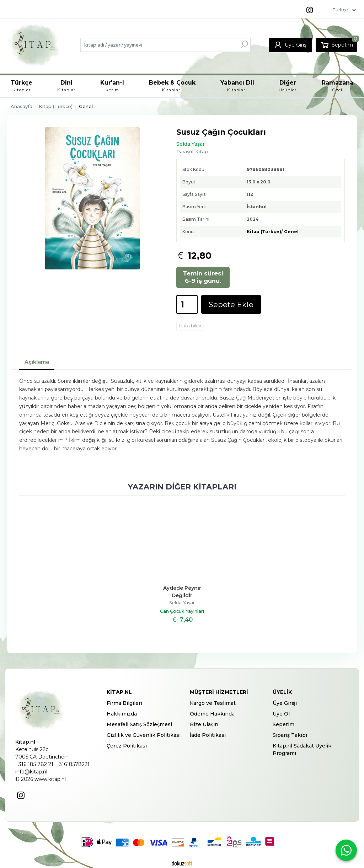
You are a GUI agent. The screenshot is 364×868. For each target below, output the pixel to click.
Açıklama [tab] (37, 362)
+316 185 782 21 (34, 764)
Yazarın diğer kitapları (182, 487)
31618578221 (74, 764)
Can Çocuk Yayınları (182, 611)
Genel (291, 232)
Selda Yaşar (182, 603)
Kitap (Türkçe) (264, 232)
